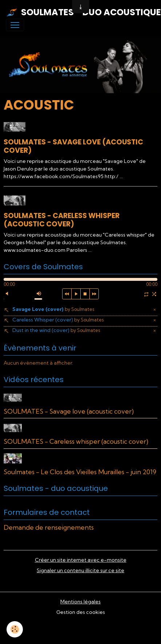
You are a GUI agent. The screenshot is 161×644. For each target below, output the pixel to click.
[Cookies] (15, 629)
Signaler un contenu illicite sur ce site (80, 570)
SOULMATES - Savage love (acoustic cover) (73, 146)
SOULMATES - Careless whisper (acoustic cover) (62, 220)
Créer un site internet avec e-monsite (81, 560)
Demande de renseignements (49, 527)
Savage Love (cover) (53, 309)
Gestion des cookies (81, 612)
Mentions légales (80, 602)
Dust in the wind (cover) (56, 330)
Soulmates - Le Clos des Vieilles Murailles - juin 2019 (80, 472)
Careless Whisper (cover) (58, 320)
